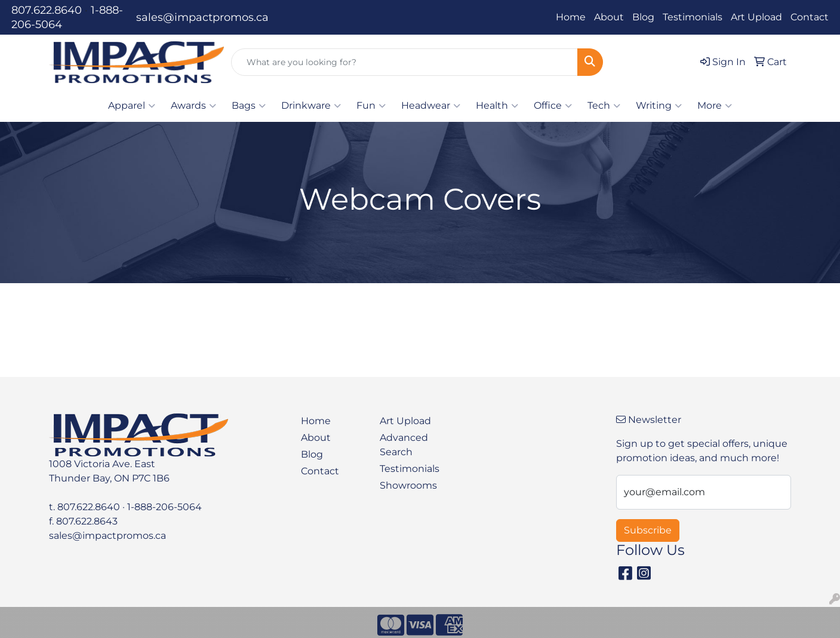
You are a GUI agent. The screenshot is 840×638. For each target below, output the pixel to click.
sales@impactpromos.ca (202, 17)
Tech (604, 106)
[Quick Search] (404, 62)
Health (497, 106)
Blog (643, 17)
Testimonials (693, 17)
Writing (659, 106)
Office (553, 106)
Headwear (431, 106)
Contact (810, 17)
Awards (193, 106)
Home (571, 17)
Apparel (132, 106)
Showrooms (408, 485)
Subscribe (648, 530)
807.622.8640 (47, 10)
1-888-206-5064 (164, 507)
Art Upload (756, 17)
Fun (371, 106)
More (715, 106)
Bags (249, 106)
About (609, 17)
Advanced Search (404, 445)
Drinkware (311, 106)
